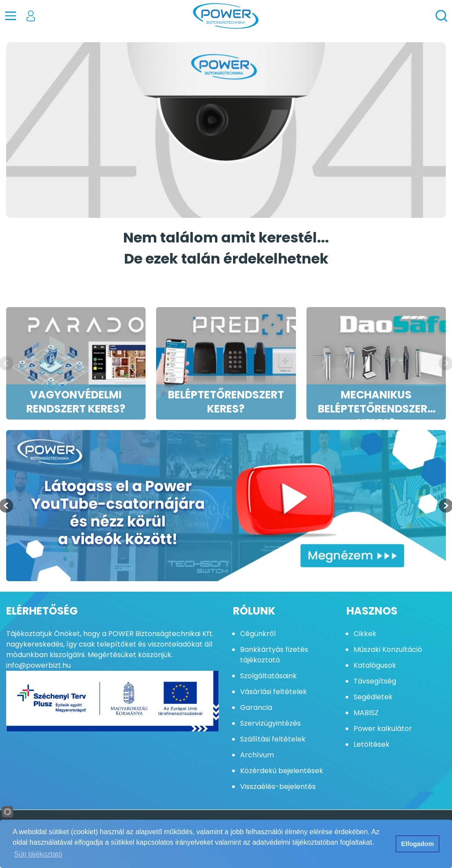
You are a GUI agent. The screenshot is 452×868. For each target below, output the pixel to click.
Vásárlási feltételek (273, 692)
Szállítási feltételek (273, 739)
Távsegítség (375, 681)
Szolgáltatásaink (268, 676)
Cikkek (365, 634)
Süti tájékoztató (38, 854)
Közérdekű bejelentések (282, 771)
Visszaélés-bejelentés (278, 787)
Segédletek (373, 697)
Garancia (256, 707)
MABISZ (366, 713)
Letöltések (372, 744)
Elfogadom (417, 844)
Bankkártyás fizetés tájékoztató (274, 655)
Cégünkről (258, 634)
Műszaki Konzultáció (388, 649)
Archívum (257, 755)
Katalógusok (375, 665)
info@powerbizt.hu (38, 665)
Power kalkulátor (383, 729)
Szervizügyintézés (270, 723)
